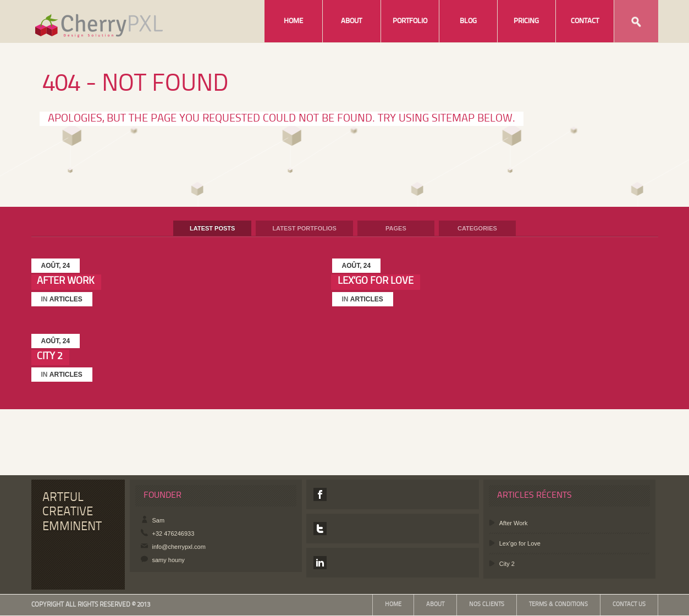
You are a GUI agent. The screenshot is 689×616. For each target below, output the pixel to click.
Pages (396, 228)
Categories (477, 228)
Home (293, 21)
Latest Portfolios (304, 228)
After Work (66, 281)
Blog (468, 21)
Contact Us (629, 605)
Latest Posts (212, 228)
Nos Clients (487, 605)
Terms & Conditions (558, 605)
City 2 (50, 356)
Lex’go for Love (376, 281)
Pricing (526, 21)
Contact (585, 21)
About (351, 21)
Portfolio (410, 21)
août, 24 (56, 266)
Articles (66, 299)
